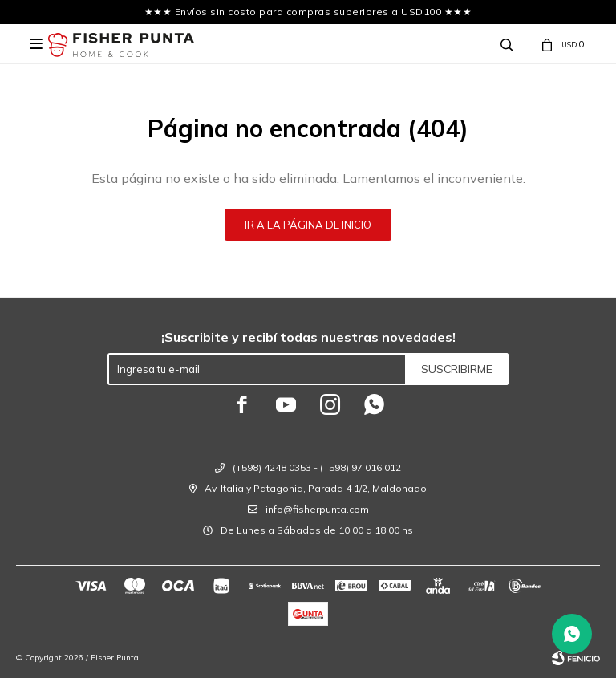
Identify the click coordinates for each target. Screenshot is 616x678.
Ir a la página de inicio (308, 225)
